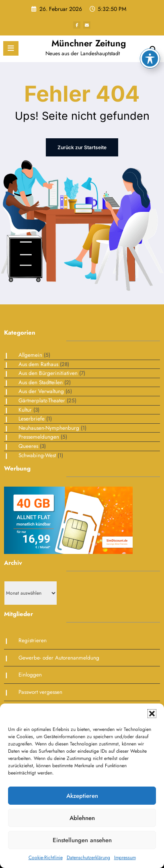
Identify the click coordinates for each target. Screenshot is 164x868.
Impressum (125, 858)
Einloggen (30, 675)
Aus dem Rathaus (38, 364)
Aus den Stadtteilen (41, 382)
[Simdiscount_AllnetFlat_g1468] (68, 520)
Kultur (25, 410)
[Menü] (11, 48)
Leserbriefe (32, 419)
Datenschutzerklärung (88, 858)
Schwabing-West (37, 455)
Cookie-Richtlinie (46, 858)
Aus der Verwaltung (41, 391)
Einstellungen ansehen (82, 840)
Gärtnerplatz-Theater (42, 401)
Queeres (28, 446)
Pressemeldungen (39, 437)
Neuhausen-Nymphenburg (49, 428)
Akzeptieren (82, 796)
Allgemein (30, 355)
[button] (152, 714)
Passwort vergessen (40, 692)
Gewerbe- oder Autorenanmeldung (59, 658)
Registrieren (33, 640)
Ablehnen (82, 818)
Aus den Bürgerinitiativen (48, 373)
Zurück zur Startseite (82, 147)
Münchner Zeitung (89, 43)
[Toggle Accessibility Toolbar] (150, 30)
